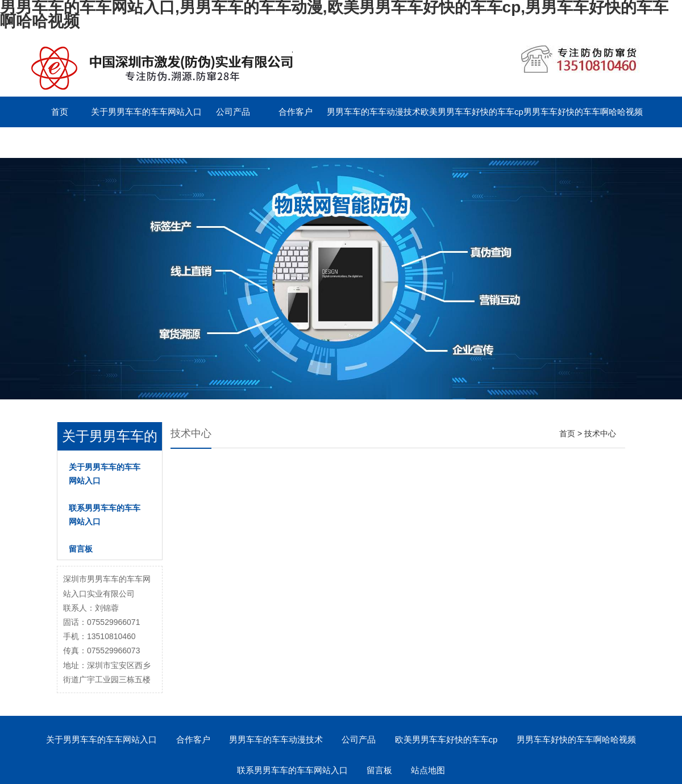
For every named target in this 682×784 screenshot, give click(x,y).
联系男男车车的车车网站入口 (84, 142)
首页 (60, 112)
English (233, 142)
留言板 (171, 142)
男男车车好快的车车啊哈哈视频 (583, 112)
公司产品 (233, 112)
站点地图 (428, 770)
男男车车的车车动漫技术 (374, 112)
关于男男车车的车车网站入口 (146, 112)
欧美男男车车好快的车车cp (472, 112)
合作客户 (296, 112)
